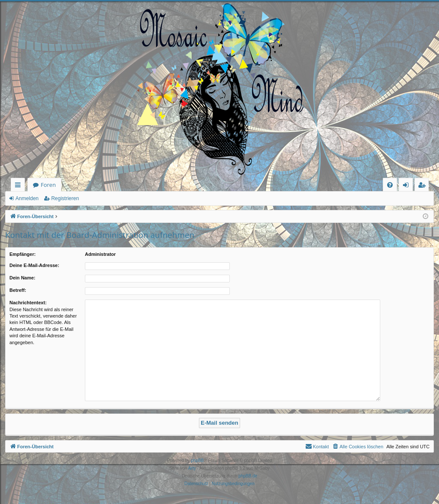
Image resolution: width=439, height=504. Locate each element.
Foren (48, 185)
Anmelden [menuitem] (408, 186)
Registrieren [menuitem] (424, 186)
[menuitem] (390, 185)
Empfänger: (23, 254)
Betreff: (18, 290)
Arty (192, 468)
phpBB (197, 460)
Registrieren (65, 198)
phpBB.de (248, 476)
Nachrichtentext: (28, 303)
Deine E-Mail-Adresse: (34, 265)
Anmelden (27, 198)
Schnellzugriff (20, 186)
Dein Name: (23, 278)
